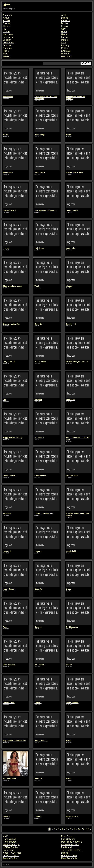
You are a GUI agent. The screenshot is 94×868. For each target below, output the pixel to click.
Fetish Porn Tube (70, 844)
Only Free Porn (11, 856)
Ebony (64, 26)
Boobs (64, 23)
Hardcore (8, 34)
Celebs (7, 26)
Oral (63, 43)
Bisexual (66, 21)
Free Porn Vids (69, 858)
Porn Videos (9, 839)
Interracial (8, 37)
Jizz (7, 5)
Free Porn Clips (11, 844)
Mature (65, 40)
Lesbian (7, 40)
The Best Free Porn (72, 850)
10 (88, 829)
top (9, 864)
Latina (64, 37)
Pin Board (66, 847)
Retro (6, 51)
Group (6, 32)
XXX (5, 836)
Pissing (65, 45)
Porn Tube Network (71, 842)
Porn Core (67, 836)
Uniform (65, 54)
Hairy (64, 32)
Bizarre (7, 23)
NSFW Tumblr (10, 847)
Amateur (7, 15)
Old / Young (9, 43)
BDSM (6, 21)
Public (64, 48)
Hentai (65, 34)
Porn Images (10, 842)
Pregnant (8, 48)
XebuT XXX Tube (12, 853)
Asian (6, 18)
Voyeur (7, 56)
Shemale (66, 51)
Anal (63, 15)
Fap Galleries (68, 839)
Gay (63, 29)
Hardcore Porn (69, 856)
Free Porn (8, 850)
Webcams (66, 56)
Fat (5, 29)
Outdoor (7, 45)
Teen (5, 54)
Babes (64, 18)
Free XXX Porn (11, 858)
